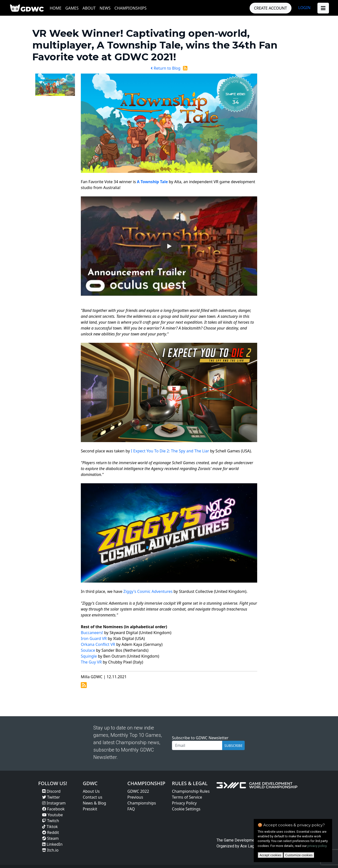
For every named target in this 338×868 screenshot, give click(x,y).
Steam (50, 838)
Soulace (88, 650)
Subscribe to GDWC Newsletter (200, 738)
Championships (130, 8)
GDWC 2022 (138, 791)
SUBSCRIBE (233, 746)
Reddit (51, 832)
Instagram (54, 803)
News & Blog (94, 803)
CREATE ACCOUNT (271, 8)
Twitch (51, 821)
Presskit (90, 809)
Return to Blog (165, 68)
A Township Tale (152, 182)
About (89, 8)
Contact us (93, 797)
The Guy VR (91, 662)
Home (56, 8)
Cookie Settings (186, 809)
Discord (51, 791)
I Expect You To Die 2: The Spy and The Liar (170, 451)
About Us (91, 791)
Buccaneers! (92, 633)
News (105, 8)
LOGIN (304, 8)
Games (72, 8)
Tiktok (50, 827)
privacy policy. (317, 846)
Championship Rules (191, 791)
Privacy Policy (184, 803)
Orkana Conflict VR (98, 644)
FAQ (131, 809)
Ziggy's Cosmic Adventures (148, 591)
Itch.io (50, 850)
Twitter (51, 797)
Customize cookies (299, 855)
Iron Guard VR (94, 638)
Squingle (89, 656)
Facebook (53, 809)
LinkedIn (52, 844)
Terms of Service (187, 797)
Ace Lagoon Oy (253, 846)
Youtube (53, 815)
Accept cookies (271, 855)
